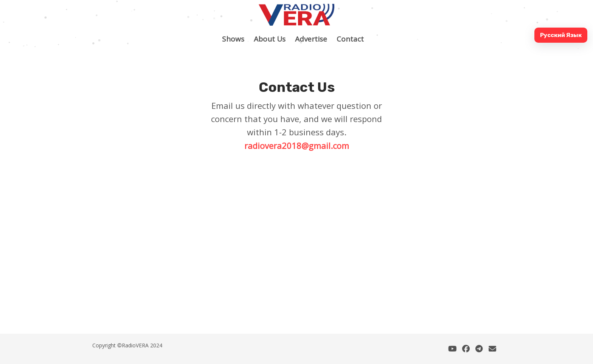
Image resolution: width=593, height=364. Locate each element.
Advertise (315, 39)
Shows (237, 39)
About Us (273, 39)
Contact (354, 39)
